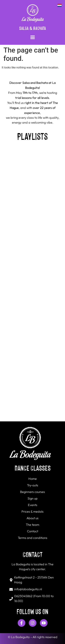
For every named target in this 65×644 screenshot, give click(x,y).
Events (33, 505)
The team (32, 525)
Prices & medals (32, 512)
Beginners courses (32, 492)
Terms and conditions (33, 538)
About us (32, 518)
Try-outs (33, 485)
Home (33, 479)
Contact (33, 531)
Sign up (33, 499)
